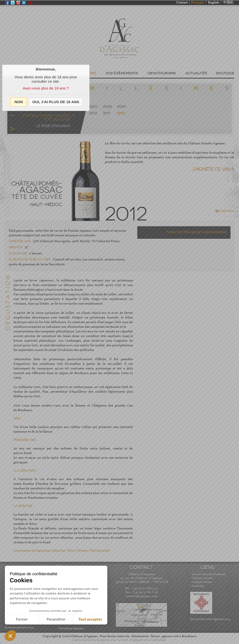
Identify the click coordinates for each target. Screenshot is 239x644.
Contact (182, 3)
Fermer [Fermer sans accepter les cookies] (22, 619)
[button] (19, 102)
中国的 (228, 3)
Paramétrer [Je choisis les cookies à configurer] (56, 619)
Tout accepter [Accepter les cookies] (90, 619)
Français (198, 3)
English (214, 3)
